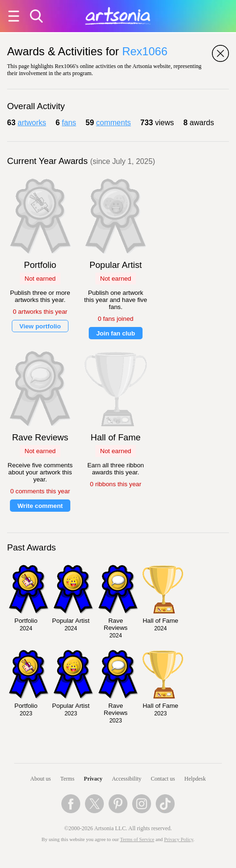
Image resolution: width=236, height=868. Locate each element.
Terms (67, 779)
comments (114, 123)
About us (41, 779)
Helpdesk (195, 779)
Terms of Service (137, 839)
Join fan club (116, 333)
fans (69, 123)
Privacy (93, 779)
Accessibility (127, 779)
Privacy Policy (179, 839)
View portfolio (40, 326)
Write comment (40, 506)
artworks (32, 123)
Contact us (163, 779)
